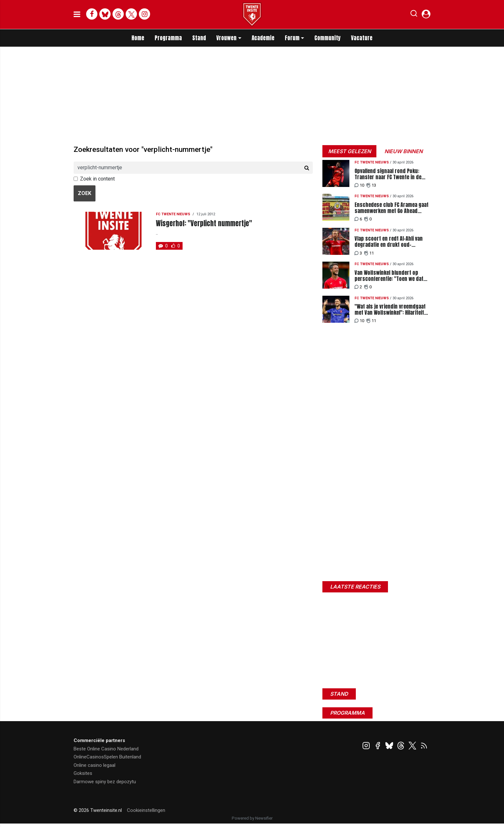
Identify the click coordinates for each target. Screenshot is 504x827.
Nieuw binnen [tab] (404, 151)
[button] (414, 15)
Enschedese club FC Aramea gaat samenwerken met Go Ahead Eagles (392, 208)
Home (138, 38)
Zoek (85, 193)
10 (359, 185)
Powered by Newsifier (252, 818)
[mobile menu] (77, 14)
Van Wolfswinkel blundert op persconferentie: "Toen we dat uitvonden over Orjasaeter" (389, 276)
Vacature (362, 38)
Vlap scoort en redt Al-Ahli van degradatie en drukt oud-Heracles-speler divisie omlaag (389, 242)
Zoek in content (97, 179)
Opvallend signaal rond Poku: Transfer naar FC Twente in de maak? (388, 174)
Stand (199, 38)
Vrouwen (226, 38)
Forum (292, 38)
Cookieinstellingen (146, 810)
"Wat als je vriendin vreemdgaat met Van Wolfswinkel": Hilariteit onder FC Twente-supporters (390, 310)
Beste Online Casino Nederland (106, 749)
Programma (168, 38)
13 (371, 185)
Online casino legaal (94, 765)
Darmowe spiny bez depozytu (105, 782)
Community (328, 38)
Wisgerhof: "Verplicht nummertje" (204, 223)
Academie (263, 38)
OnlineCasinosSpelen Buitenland (107, 757)
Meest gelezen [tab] (350, 151)
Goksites (83, 773)
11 (369, 253)
